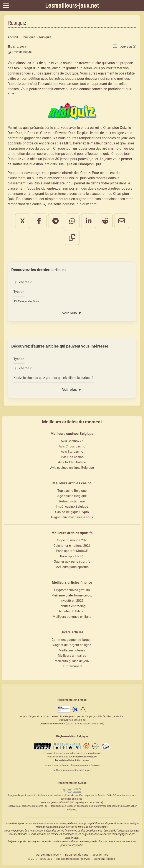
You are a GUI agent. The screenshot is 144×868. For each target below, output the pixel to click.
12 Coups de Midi (26, 301)
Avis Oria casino (72, 457)
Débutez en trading (72, 606)
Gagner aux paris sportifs (72, 562)
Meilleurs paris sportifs (72, 567)
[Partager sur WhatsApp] (72, 221)
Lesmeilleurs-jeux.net (72, 5)
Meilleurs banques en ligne (72, 617)
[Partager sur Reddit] (105, 221)
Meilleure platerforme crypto (72, 596)
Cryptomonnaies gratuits (72, 590)
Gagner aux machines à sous (72, 518)
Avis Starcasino (72, 452)
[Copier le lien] (72, 237)
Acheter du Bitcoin (72, 612)
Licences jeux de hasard (57, 766)
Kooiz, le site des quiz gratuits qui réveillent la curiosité (54, 378)
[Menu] (6, 6)
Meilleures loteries (72, 651)
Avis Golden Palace (72, 463)
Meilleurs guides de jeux (72, 661)
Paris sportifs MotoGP (72, 552)
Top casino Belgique (72, 491)
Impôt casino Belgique (72, 507)
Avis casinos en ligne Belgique (72, 468)
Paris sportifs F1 (72, 557)
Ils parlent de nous (77, 855)
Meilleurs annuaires (72, 656)
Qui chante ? (23, 282)
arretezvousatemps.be (85, 757)
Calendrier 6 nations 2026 (72, 546)
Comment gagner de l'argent (72, 640)
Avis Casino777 (72, 442)
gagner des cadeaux (40, 138)
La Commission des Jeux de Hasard (72, 771)
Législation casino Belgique (86, 766)
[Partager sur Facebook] (39, 221)
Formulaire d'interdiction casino (72, 761)
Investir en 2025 (72, 601)
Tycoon (19, 292)
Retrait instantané (72, 502)
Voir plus (72, 313)
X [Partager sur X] (22, 221)
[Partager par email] (122, 221)
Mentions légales (104, 859)
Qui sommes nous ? (48, 855)
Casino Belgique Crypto (72, 512)
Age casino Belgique (72, 497)
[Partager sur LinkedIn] (89, 221)
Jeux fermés (100, 855)
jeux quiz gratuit (64, 68)
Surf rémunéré (72, 667)
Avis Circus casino (72, 447)
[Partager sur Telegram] (56, 221)
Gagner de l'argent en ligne (72, 645)
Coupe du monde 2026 (72, 541)
